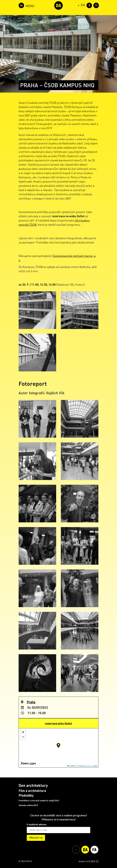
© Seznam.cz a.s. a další (87, 766)
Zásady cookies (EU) (28, 805)
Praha (31, 702)
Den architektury (33, 785)
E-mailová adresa (37, 824)
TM (92, 861)
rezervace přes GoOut (58, 723)
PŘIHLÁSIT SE (36, 838)
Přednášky (26, 795)
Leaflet (71, 766)
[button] (58, 745)
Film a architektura (32, 791)
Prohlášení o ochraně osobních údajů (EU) (39, 801)
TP (97, 861)
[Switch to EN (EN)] (83, 5)
